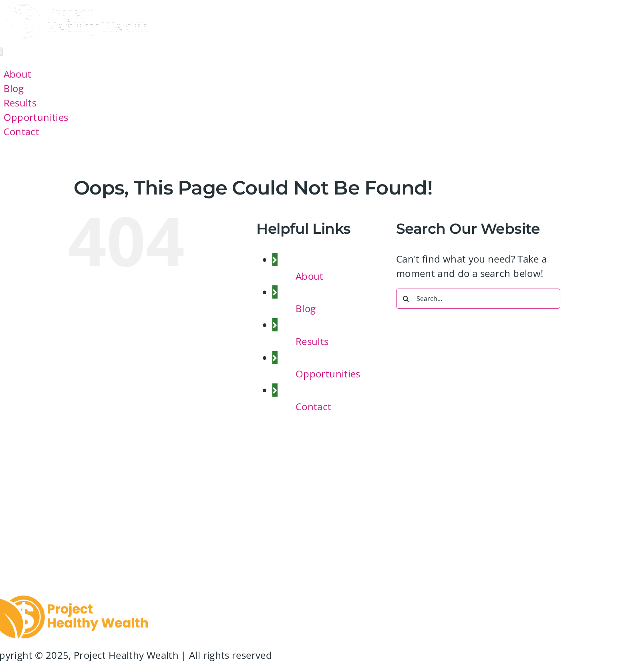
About (310, 276)
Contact (314, 406)
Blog (306, 308)
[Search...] (478, 299)
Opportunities (328, 374)
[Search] (406, 299)
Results (312, 341)
